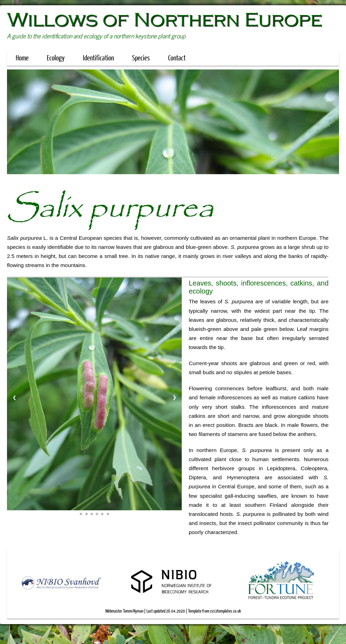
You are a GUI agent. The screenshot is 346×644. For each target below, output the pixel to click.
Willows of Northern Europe (164, 20)
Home (22, 57)
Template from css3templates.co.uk (214, 611)
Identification (98, 57)
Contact (177, 57)
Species (145, 57)
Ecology (56, 57)
